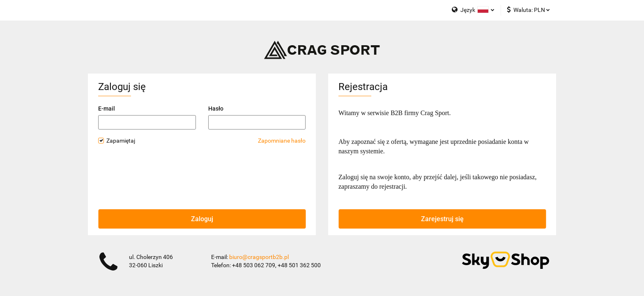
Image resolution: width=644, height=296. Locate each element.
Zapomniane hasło (282, 141)
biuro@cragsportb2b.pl (259, 257)
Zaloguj (202, 219)
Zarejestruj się (442, 219)
